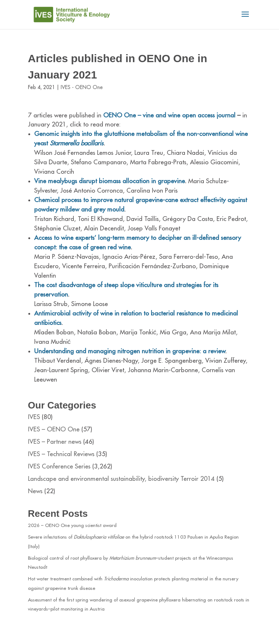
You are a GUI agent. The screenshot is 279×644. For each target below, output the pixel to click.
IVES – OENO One (54, 429)
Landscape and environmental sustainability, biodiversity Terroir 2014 (121, 479)
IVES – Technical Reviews (61, 454)
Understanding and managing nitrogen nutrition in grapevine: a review (130, 351)
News (35, 491)
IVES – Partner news (55, 442)
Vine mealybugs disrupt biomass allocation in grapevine (110, 181)
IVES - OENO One (82, 87)
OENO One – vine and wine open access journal (170, 115)
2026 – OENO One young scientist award (72, 525)
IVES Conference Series (59, 466)
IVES (34, 417)
